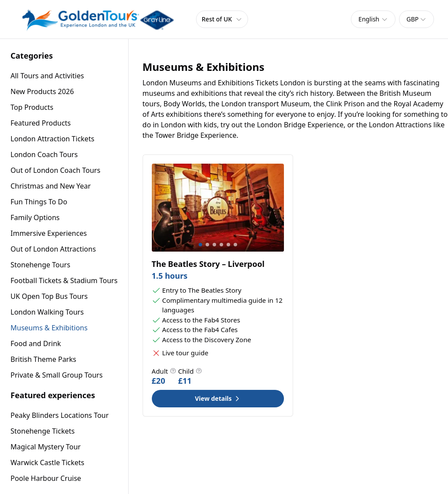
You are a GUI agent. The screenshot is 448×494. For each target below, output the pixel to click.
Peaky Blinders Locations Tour (59, 415)
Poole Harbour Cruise (46, 478)
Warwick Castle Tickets (47, 462)
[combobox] (373, 19)
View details (218, 398)
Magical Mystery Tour (45, 447)
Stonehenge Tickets (43, 431)
